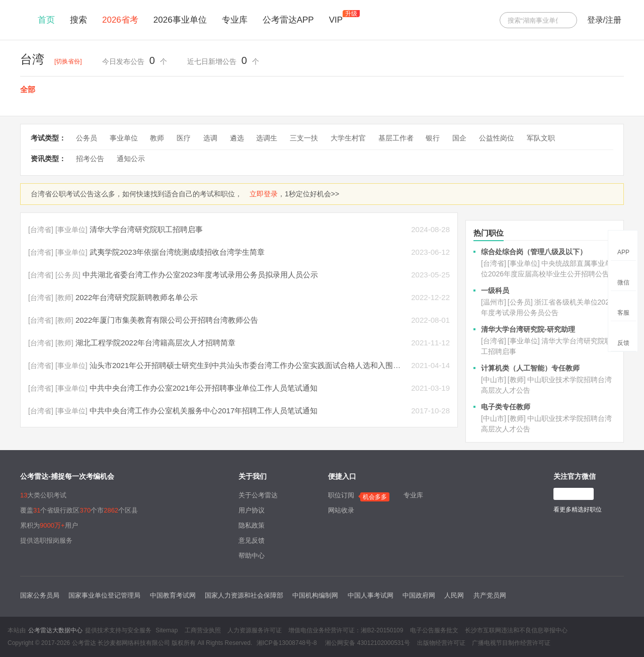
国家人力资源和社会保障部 (244, 595)
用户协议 (252, 510)
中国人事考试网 (371, 595)
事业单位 (124, 138)
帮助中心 (252, 556)
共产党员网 (490, 595)
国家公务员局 (40, 595)
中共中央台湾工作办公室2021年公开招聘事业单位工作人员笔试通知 (204, 388)
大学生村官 (348, 138)
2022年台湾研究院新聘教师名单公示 (137, 297)
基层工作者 (396, 138)
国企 (459, 138)
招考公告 (90, 159)
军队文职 (541, 138)
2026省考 (120, 20)
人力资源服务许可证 (255, 630)
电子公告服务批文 (434, 630)
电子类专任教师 (506, 407)
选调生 (267, 138)
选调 (210, 138)
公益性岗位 (497, 138)
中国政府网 (419, 595)
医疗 (184, 138)
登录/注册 (604, 20)
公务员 (87, 138)
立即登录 (264, 194)
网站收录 (341, 510)
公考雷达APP (288, 20)
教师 (157, 138)
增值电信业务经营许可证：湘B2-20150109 (346, 630)
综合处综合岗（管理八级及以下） (534, 252)
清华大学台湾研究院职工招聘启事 (146, 229)
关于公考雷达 (258, 495)
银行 (433, 138)
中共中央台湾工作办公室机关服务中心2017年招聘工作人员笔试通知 (204, 411)
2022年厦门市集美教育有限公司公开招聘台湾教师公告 (167, 320)
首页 (46, 20)
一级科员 (495, 290)
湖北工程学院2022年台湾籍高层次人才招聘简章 (155, 343)
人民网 (454, 595)
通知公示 (131, 159)
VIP (336, 20)
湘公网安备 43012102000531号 (367, 643)
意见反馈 (252, 540)
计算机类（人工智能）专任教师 (530, 368)
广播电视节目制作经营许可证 (511, 643)
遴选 (237, 138)
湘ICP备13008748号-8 (287, 643)
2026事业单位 (180, 20)
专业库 (235, 20)
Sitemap (167, 630)
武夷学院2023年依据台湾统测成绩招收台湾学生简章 (177, 252)
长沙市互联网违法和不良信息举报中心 (516, 630)
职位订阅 (341, 495)
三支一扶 (304, 138)
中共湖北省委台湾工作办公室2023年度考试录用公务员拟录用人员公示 (200, 275)
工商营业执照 (203, 630)
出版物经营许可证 (441, 643)
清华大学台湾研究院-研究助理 (528, 329)
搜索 (78, 20)
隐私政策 (252, 525)
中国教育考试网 (173, 595)
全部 (28, 89)
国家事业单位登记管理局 (104, 595)
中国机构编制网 (315, 595)
